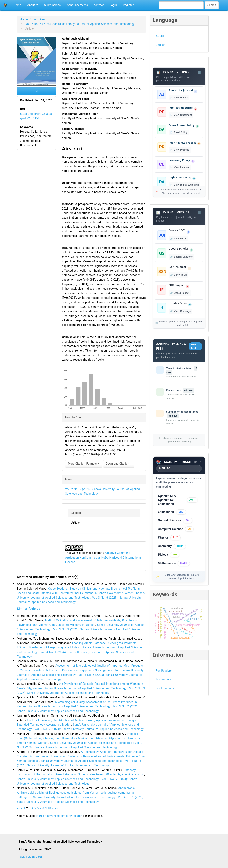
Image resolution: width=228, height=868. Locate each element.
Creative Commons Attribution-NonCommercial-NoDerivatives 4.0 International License (103, 558)
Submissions (52, 5)
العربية (160, 36)
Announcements (77, 5)
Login (113, 5)
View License (181, 167)
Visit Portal (180, 239)
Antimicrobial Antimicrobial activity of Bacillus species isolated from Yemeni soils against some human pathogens (76, 793)
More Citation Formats (84, 464)
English (161, 45)
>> (56, 808)
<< (19, 808)
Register (128, 5)
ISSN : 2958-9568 (31, 857)
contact (99, 5)
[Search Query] (181, 5)
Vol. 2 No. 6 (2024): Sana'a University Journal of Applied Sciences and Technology (80, 24)
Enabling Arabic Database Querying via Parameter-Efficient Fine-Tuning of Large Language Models (78, 645)
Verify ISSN (180, 275)
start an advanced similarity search (59, 816)
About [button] (33, 5)
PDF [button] (36, 91)
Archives (40, 20)
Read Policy (181, 132)
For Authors (164, 680)
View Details (181, 98)
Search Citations (183, 257)
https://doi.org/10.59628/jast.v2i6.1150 (36, 116)
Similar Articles (29, 609)
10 (49, 808)
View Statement (183, 115)
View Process (182, 150)
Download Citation (119, 464)
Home (17, 5)
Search (212, 5)
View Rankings (182, 311)
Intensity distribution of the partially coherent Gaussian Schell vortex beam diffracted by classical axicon (81, 772)
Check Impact (182, 293)
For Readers (164, 671)
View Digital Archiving (186, 185)
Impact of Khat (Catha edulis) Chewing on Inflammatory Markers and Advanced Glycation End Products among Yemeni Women (79, 738)
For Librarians (165, 688)
